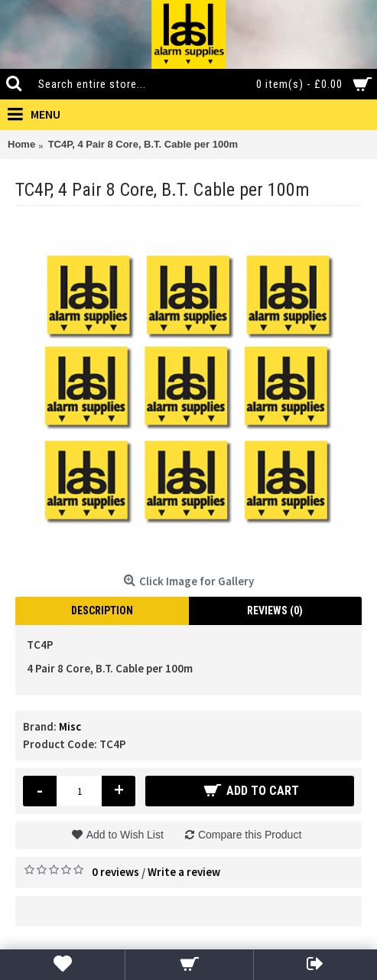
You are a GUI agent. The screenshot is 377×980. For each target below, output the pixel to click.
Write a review (184, 872)
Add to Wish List (125, 835)
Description (102, 610)
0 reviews (115, 872)
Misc (70, 726)
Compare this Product (250, 835)
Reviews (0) (275, 610)
